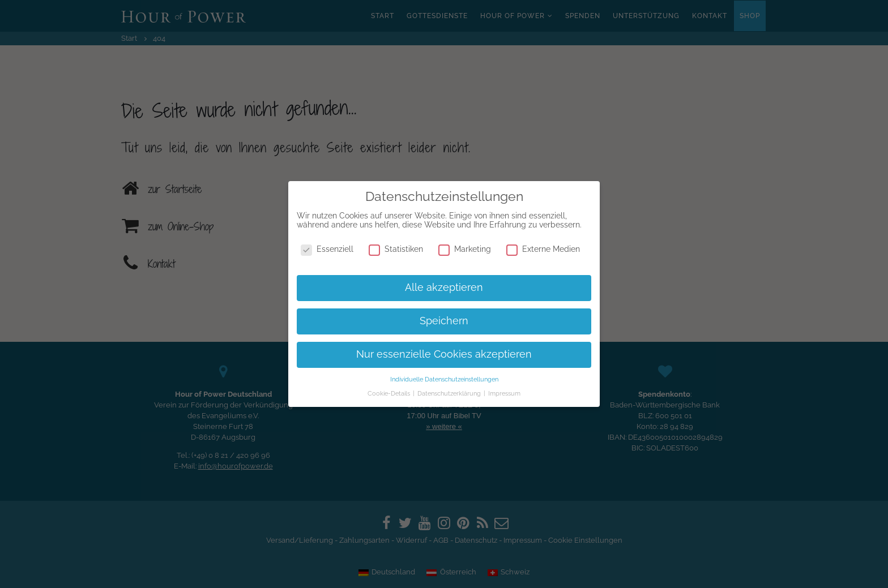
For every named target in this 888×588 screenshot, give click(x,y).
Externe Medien (543, 249)
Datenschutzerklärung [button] (450, 393)
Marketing (465, 249)
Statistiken (396, 249)
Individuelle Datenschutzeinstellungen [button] (444, 379)
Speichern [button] (444, 321)
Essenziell (327, 249)
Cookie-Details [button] (390, 393)
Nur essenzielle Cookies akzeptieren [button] (444, 354)
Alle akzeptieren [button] (444, 287)
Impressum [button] (504, 393)
